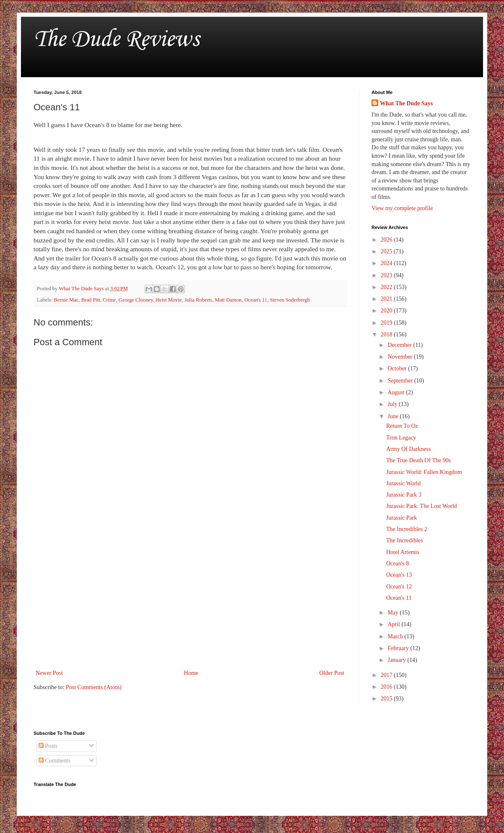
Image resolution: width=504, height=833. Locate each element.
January (397, 660)
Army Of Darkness (409, 449)
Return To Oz (402, 426)
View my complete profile (402, 208)
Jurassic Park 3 (404, 495)
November (401, 357)
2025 (387, 251)
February (399, 648)
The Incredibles (404, 540)
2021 (387, 299)
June (394, 416)
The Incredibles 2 (407, 529)
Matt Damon (228, 300)
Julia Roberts (198, 300)
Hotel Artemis (403, 552)
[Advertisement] (190, 599)
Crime (109, 300)
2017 (387, 675)
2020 (387, 311)
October (398, 368)
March (396, 636)
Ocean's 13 (399, 575)
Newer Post (49, 673)
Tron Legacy (401, 438)
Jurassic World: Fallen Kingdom (424, 472)
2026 (387, 240)
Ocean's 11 (256, 300)
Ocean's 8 (397, 564)
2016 (387, 687)
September (401, 381)
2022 (387, 287)
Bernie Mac (66, 300)
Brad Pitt (91, 300)
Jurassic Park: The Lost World (422, 506)
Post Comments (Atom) (94, 687)
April (394, 624)
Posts (48, 746)
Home (191, 673)
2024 (387, 263)
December (400, 345)
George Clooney (136, 300)
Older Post (332, 673)
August (397, 392)
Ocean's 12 (399, 587)
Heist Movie (169, 300)
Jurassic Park (402, 518)
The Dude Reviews (116, 40)
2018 (387, 335)
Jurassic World (403, 483)
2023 (387, 275)
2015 (387, 699)
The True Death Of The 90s (418, 460)
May (394, 613)
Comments (55, 761)
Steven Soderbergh (290, 300)
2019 (387, 323)
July (393, 404)
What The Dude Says (406, 103)
